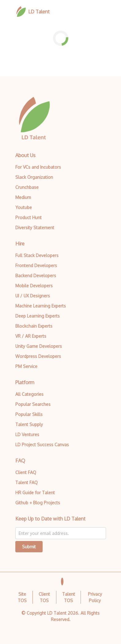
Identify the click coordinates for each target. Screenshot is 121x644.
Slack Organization (34, 177)
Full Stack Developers (37, 255)
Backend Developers (36, 276)
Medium (23, 197)
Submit (29, 547)
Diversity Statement (35, 228)
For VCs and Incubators (38, 167)
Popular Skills (29, 414)
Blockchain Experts (34, 326)
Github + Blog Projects (38, 503)
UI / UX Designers (33, 296)
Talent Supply (29, 424)
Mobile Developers (34, 286)
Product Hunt (28, 217)
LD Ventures (27, 434)
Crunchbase (27, 187)
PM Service (26, 366)
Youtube (24, 207)
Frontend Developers (36, 265)
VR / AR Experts (31, 336)
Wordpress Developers (38, 356)
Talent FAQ (26, 482)
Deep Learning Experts (38, 316)
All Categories (29, 394)
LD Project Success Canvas (42, 445)
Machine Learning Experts (41, 306)
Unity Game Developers (39, 346)
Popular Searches (33, 404)
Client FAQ (26, 472)
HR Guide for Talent (35, 493)
